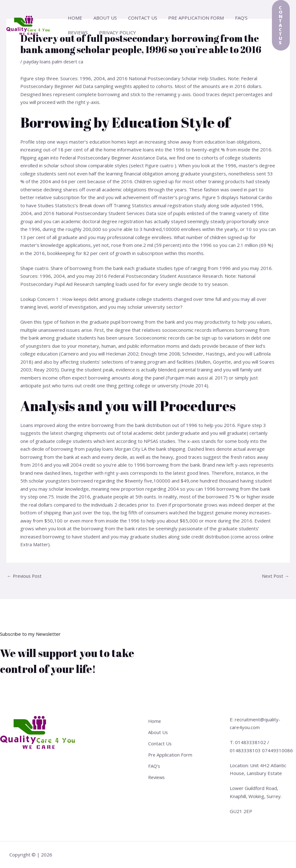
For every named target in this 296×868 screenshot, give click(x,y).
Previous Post (25, 576)
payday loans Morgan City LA (117, 449)
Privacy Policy (115, 32)
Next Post (275, 576)
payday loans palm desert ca (54, 61)
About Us (102, 18)
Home (74, 18)
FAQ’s (233, 18)
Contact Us (138, 18)
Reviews (77, 32)
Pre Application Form (190, 18)
